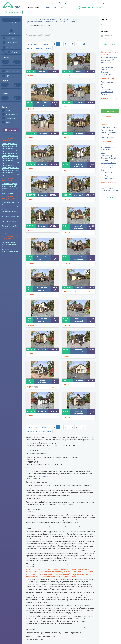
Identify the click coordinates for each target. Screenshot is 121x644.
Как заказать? (31, 3)
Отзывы (66, 19)
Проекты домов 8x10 (10, 156)
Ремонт (103, 84)
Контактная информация (49, 3)
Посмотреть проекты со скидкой (109, 136)
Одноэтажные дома (10, 184)
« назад (45, 44)
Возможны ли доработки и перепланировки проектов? (107, 66)
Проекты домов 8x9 (10, 153)
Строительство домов (34, 22)
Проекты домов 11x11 (11, 170)
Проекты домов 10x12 (11, 168)
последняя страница (44, 48)
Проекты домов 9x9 (10, 144)
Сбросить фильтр (11, 130)
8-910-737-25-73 (107, 168)
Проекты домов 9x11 (10, 160)
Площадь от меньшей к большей (38, 35)
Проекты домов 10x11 (11, 165)
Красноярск (63, 3)
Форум (72, 22)
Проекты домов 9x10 (10, 158)
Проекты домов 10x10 (11, 163)
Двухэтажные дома (9, 188)
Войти (98, 3)
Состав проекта (31, 19)
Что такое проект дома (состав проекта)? (109, 59)
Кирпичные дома (8, 242)
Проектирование (107, 82)
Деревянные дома (9, 244)
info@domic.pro (47, 476)
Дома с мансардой (9, 186)
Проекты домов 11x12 (11, 172)
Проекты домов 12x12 (11, 175)
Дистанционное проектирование (107, 90)
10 (84, 44)
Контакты (64, 22)
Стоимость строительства (106, 73)
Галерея (74, 19)
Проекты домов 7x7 (10, 148)
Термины (104, 94)
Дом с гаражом (8, 193)
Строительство (106, 87)
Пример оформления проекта (50, 19)
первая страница (33, 44)
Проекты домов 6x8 (10, 146)
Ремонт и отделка (51, 22)
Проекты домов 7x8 (10, 151)
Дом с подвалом (8, 191)
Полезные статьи (108, 79)
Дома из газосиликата (10, 252)
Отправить (110, 111)
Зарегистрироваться (110, 3)
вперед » (30, 48)
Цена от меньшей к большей (36, 30)
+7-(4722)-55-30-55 (108, 163)
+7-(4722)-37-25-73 (108, 165)
